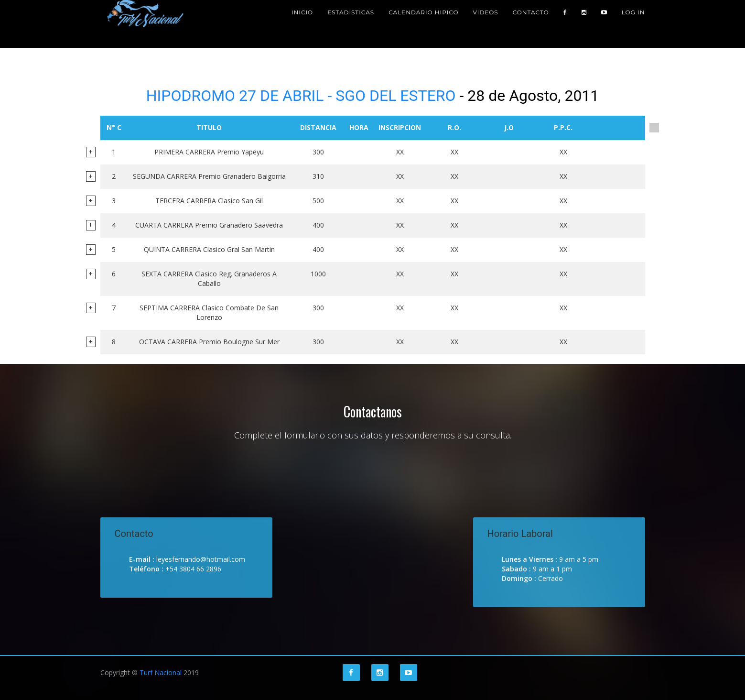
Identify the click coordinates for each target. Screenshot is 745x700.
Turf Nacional (161, 673)
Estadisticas (351, 24)
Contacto (531, 24)
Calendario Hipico (423, 24)
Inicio (302, 24)
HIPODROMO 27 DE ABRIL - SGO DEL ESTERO (301, 96)
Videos (485, 24)
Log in (633, 24)
